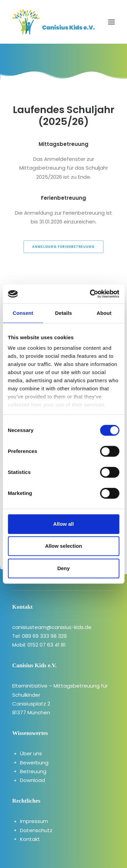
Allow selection (63, 546)
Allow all (63, 524)
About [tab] (104, 313)
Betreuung (33, 771)
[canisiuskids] (54, 22)
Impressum (34, 821)
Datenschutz (36, 830)
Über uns (31, 753)
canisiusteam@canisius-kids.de (52, 627)
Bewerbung (34, 763)
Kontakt (30, 839)
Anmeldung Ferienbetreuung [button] (63, 246)
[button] (111, 22)
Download (33, 780)
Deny (63, 568)
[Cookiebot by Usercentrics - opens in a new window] (90, 294)
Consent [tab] (23, 313)
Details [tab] (64, 313)
